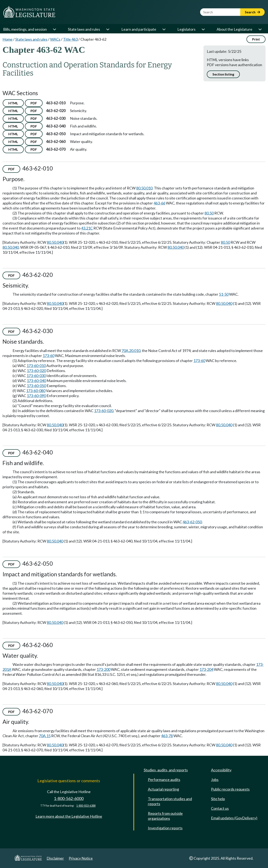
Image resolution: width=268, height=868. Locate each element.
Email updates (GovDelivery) (234, 818)
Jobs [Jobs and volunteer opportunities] (215, 780)
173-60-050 (36, 386)
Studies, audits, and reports (166, 770)
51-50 (224, 294)
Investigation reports (165, 828)
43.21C (87, 228)
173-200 (103, 669)
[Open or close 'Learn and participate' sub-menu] (164, 29)
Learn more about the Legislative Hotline (69, 816)
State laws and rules (84, 29)
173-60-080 (36, 391)
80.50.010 (144, 188)
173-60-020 (36, 371)
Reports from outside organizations (165, 816)
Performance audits (164, 780)
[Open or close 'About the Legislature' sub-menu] (260, 29)
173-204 (206, 669)
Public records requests (230, 789)
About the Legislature (234, 29)
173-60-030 (36, 376)
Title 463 (70, 39)
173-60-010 (36, 366)
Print (256, 39)
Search (252, 12)
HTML (13, 103)
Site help (218, 799)
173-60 (48, 356)
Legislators (186, 29)
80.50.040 (55, 242)
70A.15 (45, 736)
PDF (34, 103)
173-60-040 (36, 381)
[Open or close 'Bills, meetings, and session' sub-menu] (54, 29)
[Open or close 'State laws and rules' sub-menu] (108, 29)
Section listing (223, 74)
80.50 (209, 213)
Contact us (220, 808)
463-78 (167, 736)
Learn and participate (139, 29)
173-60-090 (36, 396)
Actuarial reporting (163, 789)
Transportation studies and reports (170, 801)
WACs (55, 39)
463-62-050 (192, 522)
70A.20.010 (131, 351)
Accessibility (221, 770)
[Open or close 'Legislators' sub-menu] (203, 29)
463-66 (159, 203)
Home (8, 39)
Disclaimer (55, 858)
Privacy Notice (81, 858)
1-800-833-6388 (86, 806)
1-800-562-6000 (69, 798)
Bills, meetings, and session (25, 29)
